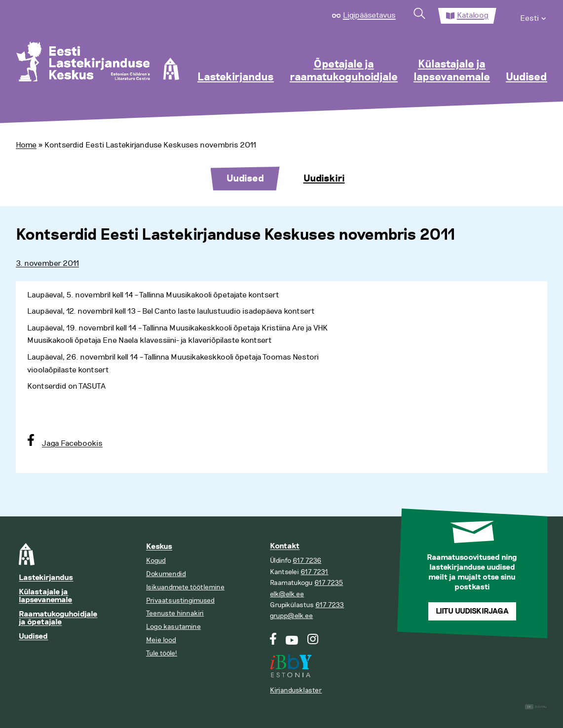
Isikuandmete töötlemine (185, 587)
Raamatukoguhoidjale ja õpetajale (58, 618)
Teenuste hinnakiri (175, 613)
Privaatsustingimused (180, 601)
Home (26, 145)
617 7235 (329, 583)
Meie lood (161, 640)
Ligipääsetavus (369, 15)
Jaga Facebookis (72, 443)
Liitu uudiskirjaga (472, 611)
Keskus (159, 547)
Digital (536, 707)
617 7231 (314, 572)
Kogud (156, 561)
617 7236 (307, 561)
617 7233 (330, 605)
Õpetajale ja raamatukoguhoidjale (344, 71)
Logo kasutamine (173, 627)
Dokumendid (166, 574)
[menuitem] (534, 16)
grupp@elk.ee (291, 616)
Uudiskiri (324, 179)
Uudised (526, 77)
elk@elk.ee (287, 594)
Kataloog (473, 15)
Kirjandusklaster (296, 690)
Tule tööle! (162, 653)
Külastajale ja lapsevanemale (452, 71)
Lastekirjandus (236, 77)
